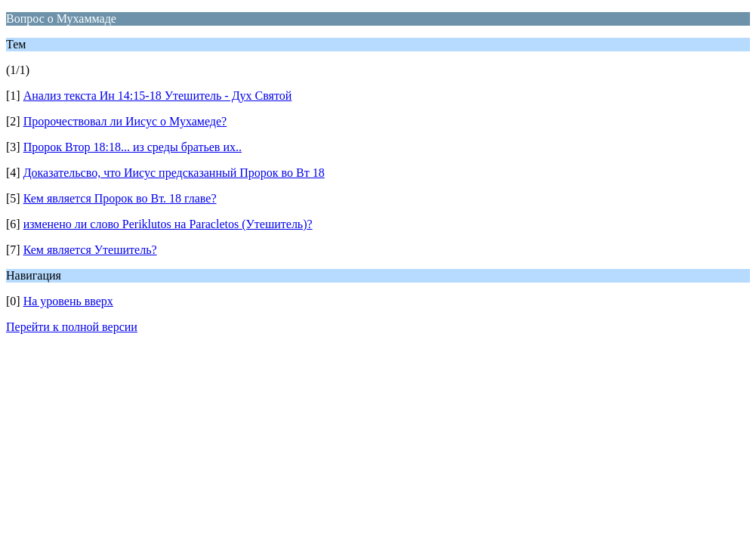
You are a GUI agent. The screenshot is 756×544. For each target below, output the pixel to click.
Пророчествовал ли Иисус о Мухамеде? (125, 121)
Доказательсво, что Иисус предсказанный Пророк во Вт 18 (174, 173)
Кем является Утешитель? (90, 250)
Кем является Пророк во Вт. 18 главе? (120, 198)
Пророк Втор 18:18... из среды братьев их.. (133, 147)
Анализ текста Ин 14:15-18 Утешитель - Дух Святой (158, 96)
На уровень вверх (68, 301)
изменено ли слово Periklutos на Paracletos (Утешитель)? (168, 224)
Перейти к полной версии (72, 327)
